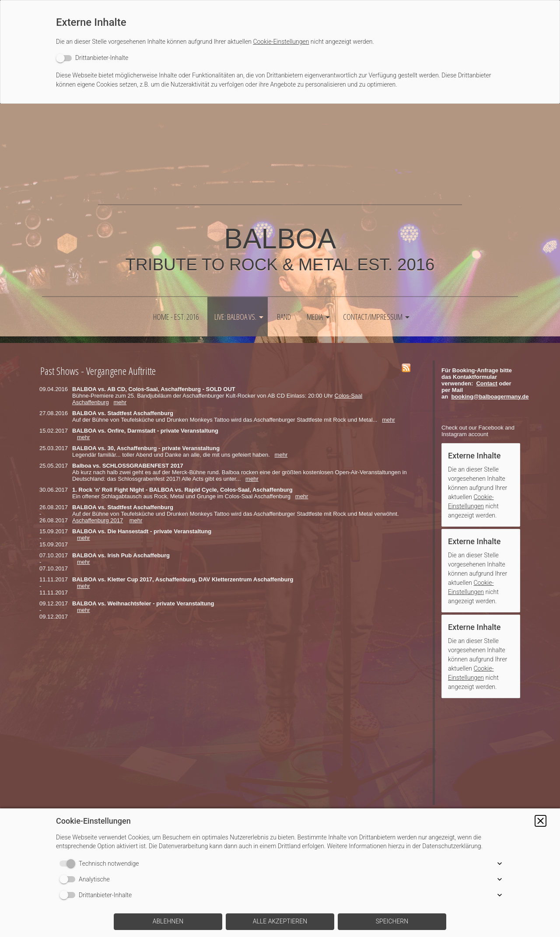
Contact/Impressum (373, 317)
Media (315, 317)
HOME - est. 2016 (176, 317)
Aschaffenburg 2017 (98, 520)
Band (284, 317)
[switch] (92, 58)
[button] (541, 821)
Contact (486, 383)
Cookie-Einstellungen (281, 42)
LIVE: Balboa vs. (235, 317)
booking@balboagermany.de (490, 397)
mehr (120, 402)
